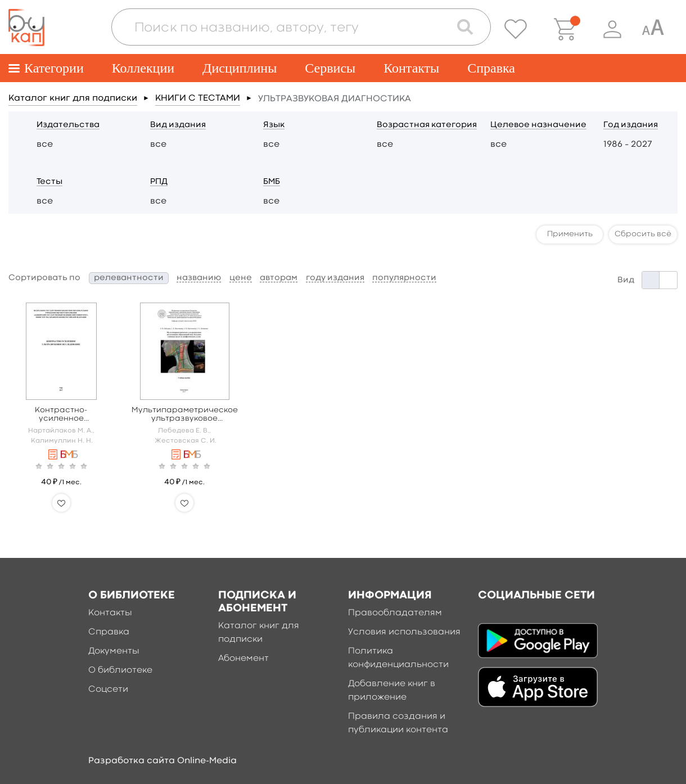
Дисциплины (240, 68)
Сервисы (330, 68)
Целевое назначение (538, 125)
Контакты (411, 68)
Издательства (68, 125)
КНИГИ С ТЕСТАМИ (198, 98)
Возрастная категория (427, 125)
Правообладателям (395, 613)
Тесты (49, 182)
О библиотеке (120, 670)
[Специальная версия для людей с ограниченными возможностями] (653, 29)
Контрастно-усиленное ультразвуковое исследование (61, 415)
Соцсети (108, 690)
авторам (279, 278)
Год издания (631, 125)
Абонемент (243, 659)
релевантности (129, 278)
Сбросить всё (643, 234)
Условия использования (404, 632)
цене (241, 278)
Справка (491, 68)
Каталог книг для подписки (73, 98)
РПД (159, 182)
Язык (274, 125)
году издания (335, 278)
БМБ (272, 182)
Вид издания (178, 125)
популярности (404, 278)
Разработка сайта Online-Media (163, 761)
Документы (114, 651)
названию (199, 278)
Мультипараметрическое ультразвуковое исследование (185, 415)
